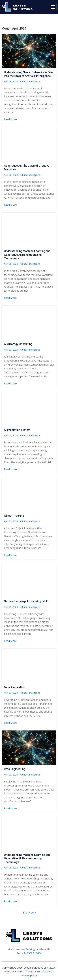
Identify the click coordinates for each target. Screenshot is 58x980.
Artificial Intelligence (30, 81)
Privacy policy (29, 976)
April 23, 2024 (11, 350)
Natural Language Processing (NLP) (26, 601)
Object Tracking (14, 516)
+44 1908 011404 (32, 953)
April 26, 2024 (11, 81)
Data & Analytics (14, 687)
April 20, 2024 (11, 868)
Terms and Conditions (39, 971)
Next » (32, 913)
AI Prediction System (17, 430)
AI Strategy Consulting (18, 344)
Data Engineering (15, 769)
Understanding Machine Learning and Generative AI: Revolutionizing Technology (27, 255)
